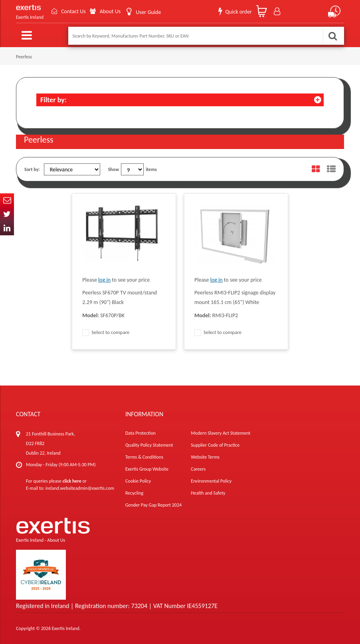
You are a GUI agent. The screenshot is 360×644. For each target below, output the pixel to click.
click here (72, 481)
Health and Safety (208, 493)
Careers (198, 469)
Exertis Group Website (147, 469)
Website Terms (205, 457)
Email (7, 200)
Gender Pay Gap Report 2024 (153, 505)
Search (332, 36)
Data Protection (140, 433)
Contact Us (73, 11)
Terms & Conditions (144, 457)
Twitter (7, 214)
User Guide (148, 12)
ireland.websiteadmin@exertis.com (80, 488)
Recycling (134, 493)
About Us (110, 11)
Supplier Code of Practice (215, 445)
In (7, 228)
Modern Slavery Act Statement (221, 433)
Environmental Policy (211, 481)
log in (104, 280)
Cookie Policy (138, 481)
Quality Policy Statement (149, 445)
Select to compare (106, 332)
